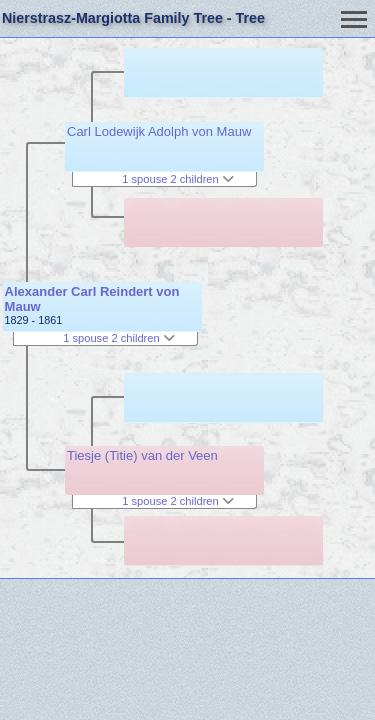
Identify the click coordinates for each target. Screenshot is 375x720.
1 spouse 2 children (119, 338)
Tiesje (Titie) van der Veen (142, 455)
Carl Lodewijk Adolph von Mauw (159, 131)
